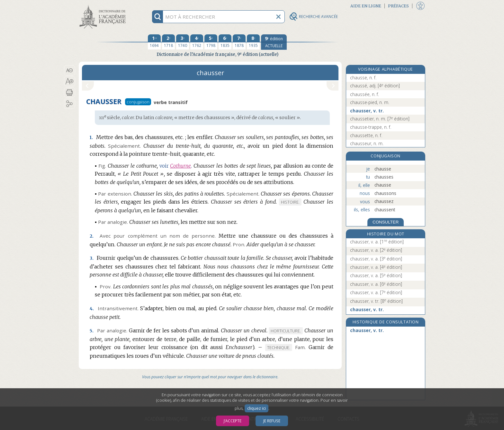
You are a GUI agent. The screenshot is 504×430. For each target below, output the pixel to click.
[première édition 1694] (154, 42)
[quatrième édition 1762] (197, 42)
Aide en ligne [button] (366, 6)
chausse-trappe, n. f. (371, 127)
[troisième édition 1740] (183, 42)
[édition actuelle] (274, 42)
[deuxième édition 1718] (168, 42)
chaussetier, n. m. (380, 119)
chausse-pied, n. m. (370, 102)
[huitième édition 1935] (253, 42)
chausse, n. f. (363, 78)
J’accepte (233, 421)
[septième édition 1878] (239, 42)
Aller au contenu (104, 6)
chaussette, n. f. (366, 135)
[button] (70, 70)
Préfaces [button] (398, 6)
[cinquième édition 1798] (211, 42)
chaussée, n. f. (364, 94)
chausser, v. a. (377, 242)
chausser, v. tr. (367, 111)
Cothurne (180, 166)
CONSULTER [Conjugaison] (386, 222)
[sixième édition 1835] (225, 42)
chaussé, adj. (375, 86)
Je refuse (272, 421)
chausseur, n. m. (367, 143)
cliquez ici (256, 408)
